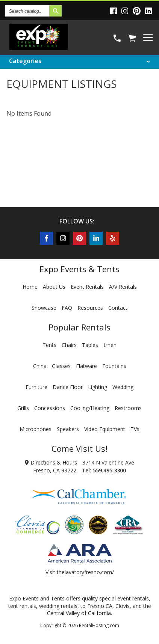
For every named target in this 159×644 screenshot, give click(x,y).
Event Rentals (87, 287)
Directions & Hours (51, 462)
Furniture (36, 387)
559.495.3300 (109, 470)
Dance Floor (68, 387)
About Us (54, 287)
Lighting (98, 387)
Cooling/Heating (90, 408)
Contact (118, 308)
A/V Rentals (123, 287)
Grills (23, 408)
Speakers (68, 429)
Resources (90, 308)
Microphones (36, 429)
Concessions (50, 408)
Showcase (44, 308)
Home (30, 287)
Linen (110, 345)
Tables (90, 345)
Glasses (61, 366)
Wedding (123, 387)
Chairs (69, 345)
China (40, 366)
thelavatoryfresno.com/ (85, 572)
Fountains (114, 366)
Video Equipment (105, 429)
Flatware (86, 366)
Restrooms (128, 408)
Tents (49, 345)
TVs (135, 429)
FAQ (67, 308)
